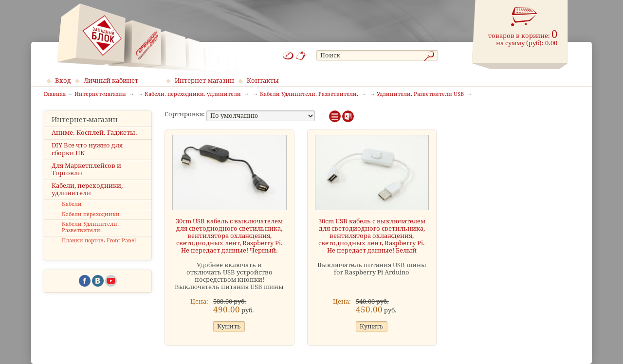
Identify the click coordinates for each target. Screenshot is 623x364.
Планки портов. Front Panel (99, 241)
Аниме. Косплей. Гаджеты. (94, 133)
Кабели (72, 204)
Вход (63, 81)
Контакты (263, 81)
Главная (55, 94)
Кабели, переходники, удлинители (87, 189)
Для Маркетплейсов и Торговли (86, 169)
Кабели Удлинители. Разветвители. (90, 227)
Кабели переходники (91, 214)
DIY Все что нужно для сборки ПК (87, 149)
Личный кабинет (111, 81)
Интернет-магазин (204, 81)
